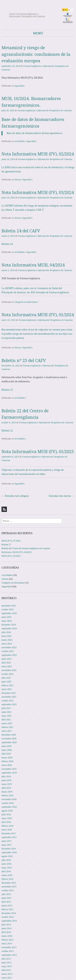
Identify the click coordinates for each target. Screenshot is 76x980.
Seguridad (19, 86)
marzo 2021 (7, 723)
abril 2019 (6, 788)
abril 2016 (6, 871)
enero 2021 (7, 731)
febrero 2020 (7, 761)
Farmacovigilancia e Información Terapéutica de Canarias (45, 110)
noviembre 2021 (9, 697)
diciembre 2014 (9, 913)
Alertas (17, 180)
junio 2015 (6, 898)
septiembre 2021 (9, 704)
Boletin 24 (7, 244)
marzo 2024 (7, 640)
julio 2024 (6, 632)
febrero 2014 (7, 940)
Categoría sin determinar (26, 302)
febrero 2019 (7, 796)
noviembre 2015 (9, 887)
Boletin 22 (7, 431)
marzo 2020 (7, 758)
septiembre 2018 (9, 807)
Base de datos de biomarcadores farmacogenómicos (34, 133)
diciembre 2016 (9, 849)
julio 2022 (6, 678)
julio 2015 (6, 894)
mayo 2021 (7, 716)
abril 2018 (6, 822)
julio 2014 (6, 925)
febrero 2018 (7, 826)
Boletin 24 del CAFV (21, 231)
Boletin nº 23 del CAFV (24, 361)
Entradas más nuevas (62, 496)
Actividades (19, 141)
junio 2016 (6, 864)
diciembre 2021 (9, 693)
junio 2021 (6, 712)
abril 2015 (6, 902)
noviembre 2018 (9, 799)
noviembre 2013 (9, 947)
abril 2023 (6, 663)
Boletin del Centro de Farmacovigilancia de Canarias (26, 548)
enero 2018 (7, 830)
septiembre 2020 (9, 742)
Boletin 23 (7, 390)
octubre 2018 (8, 803)
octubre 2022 (8, 674)
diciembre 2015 (9, 883)
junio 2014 (6, 928)
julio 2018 (6, 814)
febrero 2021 (7, 727)
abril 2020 (6, 754)
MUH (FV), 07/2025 (11, 541)
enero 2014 (7, 944)
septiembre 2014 (9, 921)
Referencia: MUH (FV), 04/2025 (17, 552)
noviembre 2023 (9, 647)
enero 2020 (7, 765)
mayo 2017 (7, 845)
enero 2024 (7, 644)
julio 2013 (6, 959)
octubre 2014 (8, 917)
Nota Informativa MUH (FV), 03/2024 (38, 193)
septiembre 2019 (9, 773)
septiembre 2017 (9, 837)
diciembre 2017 (9, 833)
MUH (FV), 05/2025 (11, 556)
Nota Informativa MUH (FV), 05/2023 (38, 452)
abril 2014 (6, 932)
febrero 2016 (7, 879)
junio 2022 (6, 682)
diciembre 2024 (9, 625)
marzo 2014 (7, 936)
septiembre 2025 (9, 613)
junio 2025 (6, 617)
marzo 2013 (7, 974)
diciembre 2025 (9, 606)
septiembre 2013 (9, 955)
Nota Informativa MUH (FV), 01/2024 (38, 315)
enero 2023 (7, 666)
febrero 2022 (7, 685)
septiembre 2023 (9, 655)
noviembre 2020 (9, 739)
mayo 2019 (7, 784)
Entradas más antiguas (15, 496)
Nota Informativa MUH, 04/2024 (33, 265)
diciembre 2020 (9, 735)
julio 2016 (6, 860)
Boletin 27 (6, 545)
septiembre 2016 (9, 852)
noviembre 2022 (9, 670)
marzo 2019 (7, 792)
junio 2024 (6, 636)
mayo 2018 (7, 818)
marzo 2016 (7, 875)
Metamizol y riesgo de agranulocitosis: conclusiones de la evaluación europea (36, 54)
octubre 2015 (8, 890)
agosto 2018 (7, 811)
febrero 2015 (7, 909)
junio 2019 (6, 780)
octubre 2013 (8, 951)
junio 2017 (6, 841)
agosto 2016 (7, 856)
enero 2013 (7, 978)
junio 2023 (6, 659)
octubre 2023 (8, 651)
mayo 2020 (7, 750)
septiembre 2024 (9, 628)
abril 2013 (6, 970)
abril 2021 (6, 720)
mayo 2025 (7, 621)
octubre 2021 (8, 701)
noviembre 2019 (9, 769)
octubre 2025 (8, 609)
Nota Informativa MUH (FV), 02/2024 (38, 154)
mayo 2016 (7, 868)
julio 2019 (6, 777)
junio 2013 (6, 963)
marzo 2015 (7, 906)
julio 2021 (6, 708)
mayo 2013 (7, 966)
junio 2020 (6, 746)
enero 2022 (7, 689)
